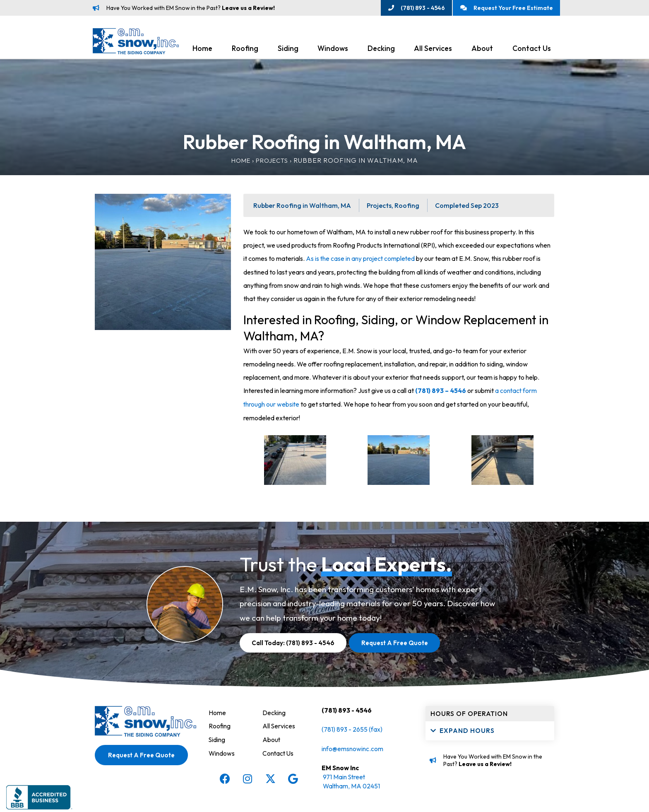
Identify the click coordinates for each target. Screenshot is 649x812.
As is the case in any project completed (361, 260)
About (482, 50)
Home (202, 50)
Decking (381, 50)
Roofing (245, 50)
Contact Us (532, 50)
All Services (433, 50)
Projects (273, 162)
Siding (288, 50)
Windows (333, 50)
